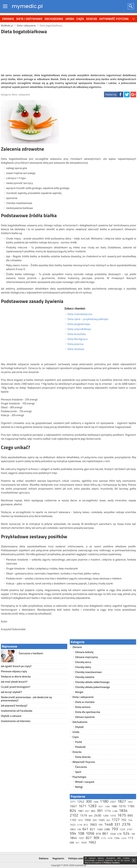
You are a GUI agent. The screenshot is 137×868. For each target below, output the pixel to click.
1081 (81, 811)
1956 (88, 820)
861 (105, 833)
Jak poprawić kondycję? (14, 706)
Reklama (44, 858)
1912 (80, 820)
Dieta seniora (83, 707)
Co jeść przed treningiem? (16, 687)
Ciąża (80, 19)
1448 (108, 824)
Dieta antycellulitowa (79, 329)
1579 (83, 815)
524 (126, 833)
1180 (104, 801)
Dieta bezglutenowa (79, 324)
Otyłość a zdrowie (11, 716)
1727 (116, 820)
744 (130, 820)
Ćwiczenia (81, 767)
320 (95, 820)
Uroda (70, 19)
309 (96, 838)
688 (72, 842)
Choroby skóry (83, 667)
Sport (78, 772)
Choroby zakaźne (85, 677)
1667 (73, 806)
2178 (80, 825)
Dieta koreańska (77, 334)
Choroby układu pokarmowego (92, 687)
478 (119, 834)
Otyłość (79, 727)
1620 (84, 842)
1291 (81, 838)
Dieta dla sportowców (88, 712)
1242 (81, 801)
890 (130, 815)
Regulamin (58, 858)
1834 (123, 810)
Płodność (80, 747)
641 (85, 829)
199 (133, 834)
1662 (92, 842)
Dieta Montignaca (78, 339)
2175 (103, 838)
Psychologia (79, 777)
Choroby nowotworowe (88, 672)
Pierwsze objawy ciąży (14, 671)
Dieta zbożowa (76, 349)
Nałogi (79, 787)
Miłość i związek (85, 782)
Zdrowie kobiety (84, 652)
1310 (113, 815)
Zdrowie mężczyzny (86, 657)
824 (73, 810)
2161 (130, 829)
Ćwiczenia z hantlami (31, 653)
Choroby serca (83, 662)
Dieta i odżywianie (29, 19)
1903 (130, 802)
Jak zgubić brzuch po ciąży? (16, 666)
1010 (122, 806)
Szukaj (131, 6)
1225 (122, 829)
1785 (131, 806)
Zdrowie (8, 19)
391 (100, 811)
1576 (110, 838)
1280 (107, 806)
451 (87, 811)
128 (79, 829)
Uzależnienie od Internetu (16, 721)
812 (86, 825)
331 (117, 824)
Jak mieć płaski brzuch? (14, 682)
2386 (107, 829)
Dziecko (92, 19)
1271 (73, 802)
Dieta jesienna (75, 344)
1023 (73, 825)
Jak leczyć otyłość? (12, 692)
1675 (122, 815)
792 (124, 820)
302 (108, 820)
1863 (73, 829)
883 (93, 811)
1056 (90, 833)
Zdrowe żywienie (85, 717)
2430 (98, 815)
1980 (114, 806)
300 (89, 801)
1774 (108, 811)
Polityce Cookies (112, 863)
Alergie (79, 692)
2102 (74, 815)
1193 (73, 820)
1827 (122, 801)
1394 (117, 838)
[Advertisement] (68, 53)
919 (98, 834)
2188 (115, 811)
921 (78, 843)
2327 (113, 802)
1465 (102, 820)
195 (100, 825)
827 (89, 838)
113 (131, 838)
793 (115, 829)
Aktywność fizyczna (114, 19)
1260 (106, 815)
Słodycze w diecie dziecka (16, 676)
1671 (82, 806)
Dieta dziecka (83, 757)
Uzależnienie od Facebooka (17, 711)
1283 (92, 806)
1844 (73, 838)
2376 (126, 824)
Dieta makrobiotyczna (80, 314)
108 (81, 833)
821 (93, 829)
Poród (78, 742)
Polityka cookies (77, 858)
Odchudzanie (54, 19)
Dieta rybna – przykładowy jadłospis (88, 319)
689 (91, 816)
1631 (101, 806)
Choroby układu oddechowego (92, 682)
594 (73, 833)
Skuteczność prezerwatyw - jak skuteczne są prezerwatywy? (26, 699)
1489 (100, 829)
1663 (93, 824)
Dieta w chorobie (85, 702)
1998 (96, 802)
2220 (124, 838)
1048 (113, 834)
